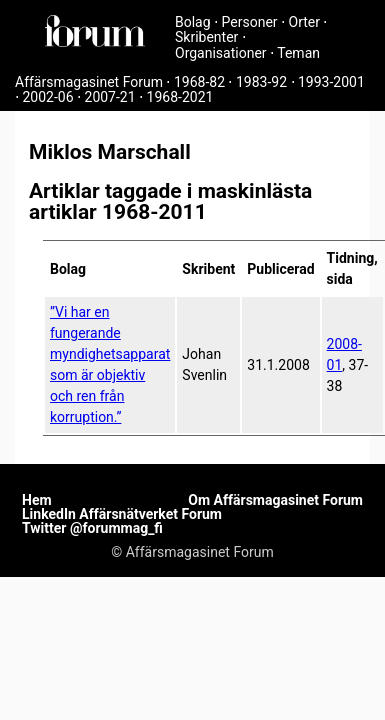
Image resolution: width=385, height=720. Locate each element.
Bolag (193, 22)
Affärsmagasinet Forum (89, 82)
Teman (298, 53)
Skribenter (206, 37)
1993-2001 (331, 82)
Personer (250, 22)
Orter (304, 22)
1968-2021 (180, 97)
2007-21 (110, 97)
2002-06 (47, 97)
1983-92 (261, 82)
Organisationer (221, 53)
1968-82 (199, 82)
